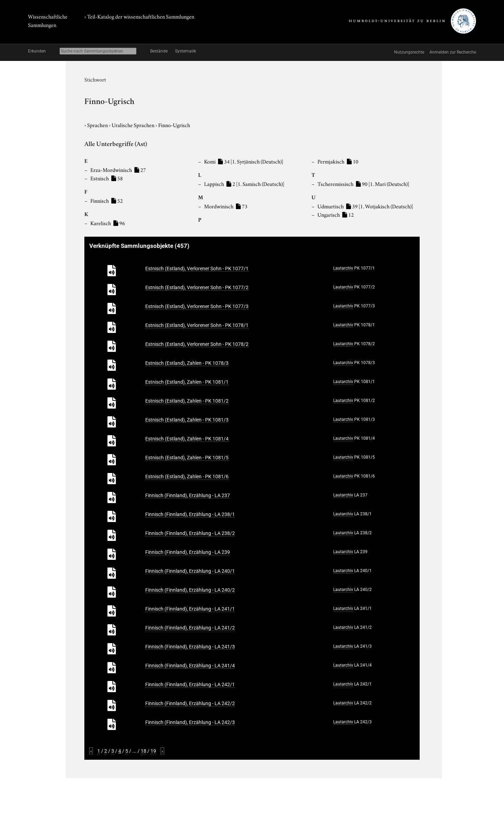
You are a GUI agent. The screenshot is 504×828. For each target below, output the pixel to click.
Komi (244, 161)
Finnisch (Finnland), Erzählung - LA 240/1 (190, 571)
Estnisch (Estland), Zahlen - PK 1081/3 (187, 420)
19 (153, 751)
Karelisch (108, 223)
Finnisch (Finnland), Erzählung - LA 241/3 (190, 647)
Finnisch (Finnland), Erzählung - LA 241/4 (190, 666)
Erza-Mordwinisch (118, 169)
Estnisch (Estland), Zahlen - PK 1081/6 (187, 476)
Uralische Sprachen (134, 125)
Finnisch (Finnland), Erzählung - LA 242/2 (190, 703)
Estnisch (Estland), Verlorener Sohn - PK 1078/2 (197, 344)
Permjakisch (338, 161)
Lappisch (244, 183)
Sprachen (98, 125)
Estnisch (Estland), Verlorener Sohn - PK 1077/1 (197, 269)
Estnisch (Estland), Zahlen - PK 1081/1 (187, 382)
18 (143, 751)
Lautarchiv (343, 268)
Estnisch (107, 178)
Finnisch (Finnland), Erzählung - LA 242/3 (190, 722)
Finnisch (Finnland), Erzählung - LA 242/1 (190, 684)
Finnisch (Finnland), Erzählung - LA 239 (188, 552)
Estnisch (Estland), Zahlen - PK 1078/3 (187, 363)
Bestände (159, 51)
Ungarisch (336, 214)
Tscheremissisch (363, 183)
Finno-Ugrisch (174, 125)
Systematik (185, 51)
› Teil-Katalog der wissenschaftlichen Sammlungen (139, 16)
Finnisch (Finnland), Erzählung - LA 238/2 (190, 533)
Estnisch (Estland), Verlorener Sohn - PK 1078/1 (197, 325)
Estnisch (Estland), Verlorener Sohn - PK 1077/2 (197, 287)
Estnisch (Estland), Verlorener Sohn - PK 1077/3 (197, 306)
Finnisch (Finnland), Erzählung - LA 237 (188, 495)
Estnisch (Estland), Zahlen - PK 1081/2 (187, 401)
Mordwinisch (226, 206)
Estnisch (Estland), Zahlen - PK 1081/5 (187, 458)
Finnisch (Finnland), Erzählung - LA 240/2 (190, 590)
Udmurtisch (365, 206)
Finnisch (107, 200)
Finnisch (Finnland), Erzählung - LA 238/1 (190, 514)
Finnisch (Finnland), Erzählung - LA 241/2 (190, 628)
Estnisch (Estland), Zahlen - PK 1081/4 (187, 439)
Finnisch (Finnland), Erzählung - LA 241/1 (190, 609)
